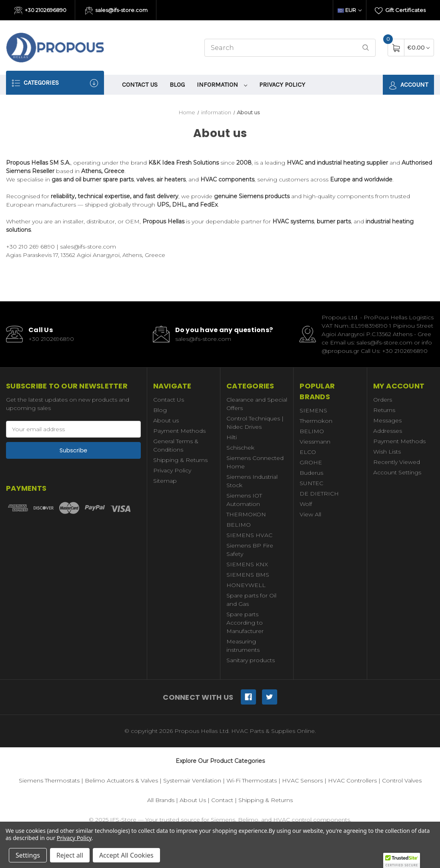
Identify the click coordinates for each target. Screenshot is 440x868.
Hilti (232, 437)
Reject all (70, 855)
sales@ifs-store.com (117, 11)
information (222, 85)
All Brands (161, 800)
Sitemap (165, 481)
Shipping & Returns (180, 460)
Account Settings (397, 472)
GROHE (311, 462)
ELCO (308, 452)
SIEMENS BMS (248, 575)
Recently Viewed (397, 462)
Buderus (311, 473)
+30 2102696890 (40, 11)
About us (166, 420)
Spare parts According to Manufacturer (245, 623)
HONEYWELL (246, 585)
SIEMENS (313, 410)
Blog (177, 85)
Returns (384, 410)
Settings (28, 855)
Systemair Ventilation (192, 780)
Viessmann (315, 442)
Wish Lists (387, 452)
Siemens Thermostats (49, 780)
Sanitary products (251, 660)
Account (408, 85)
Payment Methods (179, 431)
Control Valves (402, 780)
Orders (383, 400)
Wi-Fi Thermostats (252, 780)
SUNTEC (311, 483)
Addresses (388, 431)
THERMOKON (246, 514)
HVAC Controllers (352, 780)
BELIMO (239, 525)
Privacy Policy (282, 85)
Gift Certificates (400, 11)
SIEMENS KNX (247, 564)
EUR (350, 10)
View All (310, 514)
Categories (55, 83)
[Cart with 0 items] (419, 47)
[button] (402, 860)
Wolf (306, 504)
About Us (193, 800)
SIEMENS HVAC (249, 535)
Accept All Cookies (126, 855)
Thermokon (316, 421)
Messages (387, 420)
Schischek (240, 448)
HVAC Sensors (302, 780)
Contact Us (140, 85)
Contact (222, 800)
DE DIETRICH (319, 494)
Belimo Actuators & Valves (121, 780)
